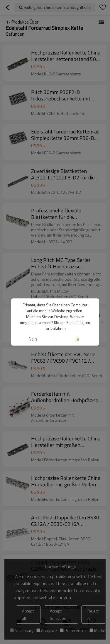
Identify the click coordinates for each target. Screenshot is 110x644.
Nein (33, 339)
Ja (77, 339)
